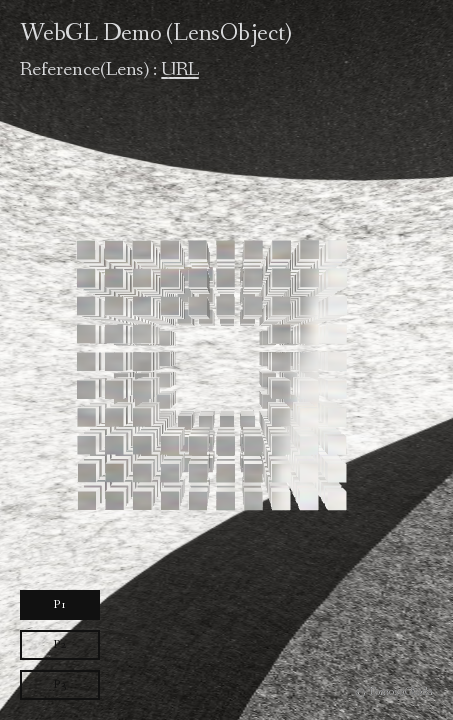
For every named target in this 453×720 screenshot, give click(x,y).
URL (179, 69)
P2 (60, 644)
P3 (60, 684)
